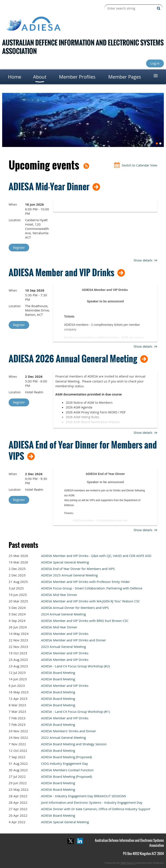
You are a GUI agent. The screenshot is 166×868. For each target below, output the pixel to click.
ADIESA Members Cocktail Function (67, 770)
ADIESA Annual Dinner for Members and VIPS (75, 608)
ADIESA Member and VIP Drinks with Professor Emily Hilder (85, 582)
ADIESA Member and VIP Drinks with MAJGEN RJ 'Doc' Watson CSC (90, 601)
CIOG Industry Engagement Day (65, 763)
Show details (143, 260)
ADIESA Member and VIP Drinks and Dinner (73, 640)
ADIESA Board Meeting (58, 673)
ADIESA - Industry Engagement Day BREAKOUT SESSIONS (84, 796)
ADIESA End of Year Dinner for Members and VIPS (83, 450)
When (13, 204)
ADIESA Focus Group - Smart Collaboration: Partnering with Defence (92, 588)
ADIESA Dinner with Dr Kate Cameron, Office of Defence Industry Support (96, 809)
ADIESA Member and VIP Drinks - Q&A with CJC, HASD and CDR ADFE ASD (96, 556)
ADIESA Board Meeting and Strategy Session (74, 744)
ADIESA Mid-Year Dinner (49, 186)
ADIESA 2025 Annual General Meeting (69, 575)
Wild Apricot (128, 863)
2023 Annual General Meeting (63, 647)
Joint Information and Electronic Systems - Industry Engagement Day (92, 802)
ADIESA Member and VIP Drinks (61, 272)
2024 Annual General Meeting (63, 614)
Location (15, 220)
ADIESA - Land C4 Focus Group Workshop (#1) (75, 712)
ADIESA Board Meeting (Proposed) (66, 757)
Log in (155, 63)
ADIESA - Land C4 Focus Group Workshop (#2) (75, 666)
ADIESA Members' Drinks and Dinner (69, 731)
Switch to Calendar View (140, 165)
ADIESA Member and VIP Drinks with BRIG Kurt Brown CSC (85, 621)
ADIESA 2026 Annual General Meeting (73, 358)
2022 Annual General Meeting (63, 737)
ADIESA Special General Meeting (65, 562)
